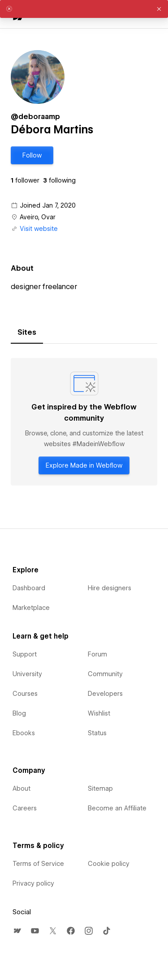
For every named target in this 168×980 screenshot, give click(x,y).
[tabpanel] (84, 422)
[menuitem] (17, 931)
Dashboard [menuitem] (29, 588)
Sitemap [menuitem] (100, 788)
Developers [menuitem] (105, 694)
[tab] (27, 332)
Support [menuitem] (25, 654)
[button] (32, 155)
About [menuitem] (22, 788)
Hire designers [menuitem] (110, 588)
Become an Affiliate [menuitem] (117, 808)
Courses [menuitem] (25, 694)
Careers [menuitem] (25, 808)
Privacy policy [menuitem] (33, 883)
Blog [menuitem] (19, 713)
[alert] (84, 9)
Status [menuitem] (97, 733)
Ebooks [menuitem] (24, 733)
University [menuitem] (27, 674)
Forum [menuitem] (97, 654)
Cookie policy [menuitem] (109, 864)
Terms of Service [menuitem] (38, 864)
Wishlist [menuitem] (99, 713)
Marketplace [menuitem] (31, 608)
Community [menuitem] (105, 674)
